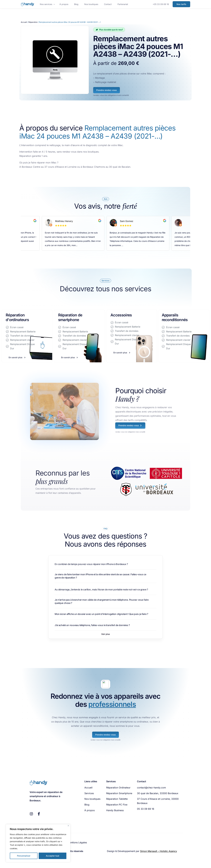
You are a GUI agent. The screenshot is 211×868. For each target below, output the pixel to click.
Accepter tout (53, 856)
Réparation (33, 22)
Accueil (24, 22)
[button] (106, 634)
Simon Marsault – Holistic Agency (159, 851)
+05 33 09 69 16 (161, 4)
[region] (38, 843)
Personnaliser (24, 856)
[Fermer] (68, 826)
